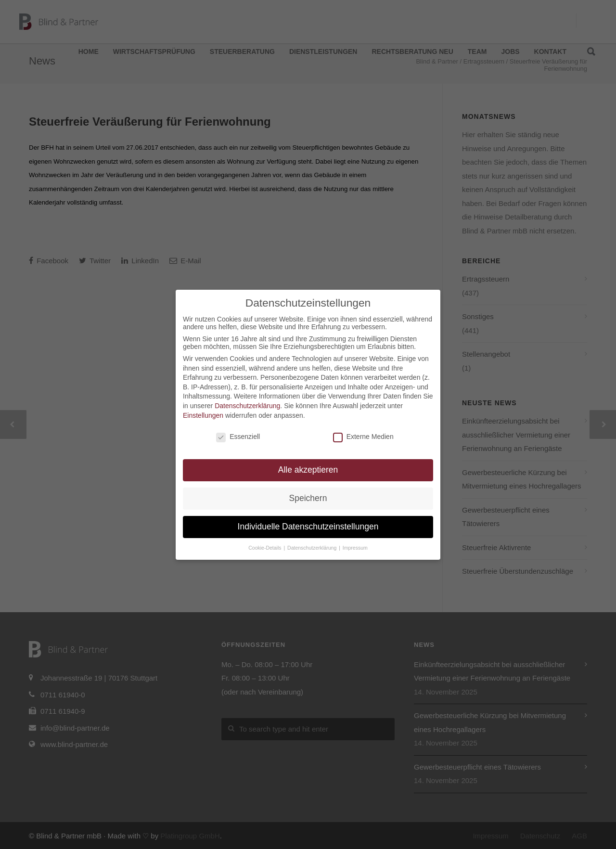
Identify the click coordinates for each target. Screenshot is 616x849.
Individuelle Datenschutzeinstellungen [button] (308, 527)
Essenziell (238, 437)
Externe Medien (363, 437)
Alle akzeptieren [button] (308, 470)
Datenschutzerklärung (247, 406)
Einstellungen (203, 415)
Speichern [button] (308, 498)
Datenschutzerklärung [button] (313, 548)
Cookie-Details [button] (265, 548)
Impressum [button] (355, 548)
